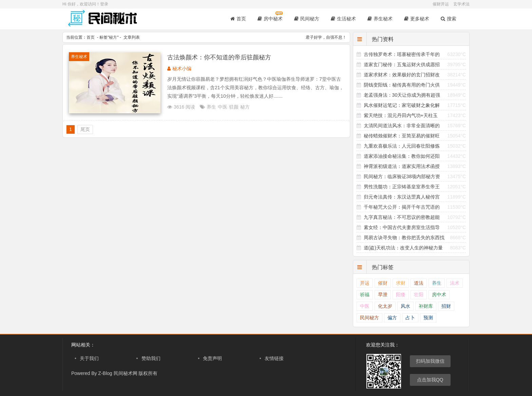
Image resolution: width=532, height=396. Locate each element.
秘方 (113, 37)
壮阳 (419, 295)
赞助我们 (151, 358)
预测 (428, 318)
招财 (446, 306)
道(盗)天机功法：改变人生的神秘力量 (403, 248)
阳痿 (401, 295)
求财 (401, 283)
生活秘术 (343, 19)
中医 (223, 107)
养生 (211, 107)
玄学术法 (461, 4)
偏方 (392, 318)
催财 (383, 283)
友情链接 (274, 358)
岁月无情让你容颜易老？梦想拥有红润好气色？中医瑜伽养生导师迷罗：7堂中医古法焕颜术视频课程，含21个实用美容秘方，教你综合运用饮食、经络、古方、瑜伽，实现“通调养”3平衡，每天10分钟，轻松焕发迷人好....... (255, 88)
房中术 (439, 295)
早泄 (383, 295)
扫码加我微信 (430, 361)
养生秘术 (380, 19)
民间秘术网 (126, 373)
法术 (455, 283)
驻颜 (234, 107)
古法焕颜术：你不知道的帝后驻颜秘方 (219, 57)
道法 (419, 283)
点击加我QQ (430, 380)
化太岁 (385, 306)
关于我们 (89, 358)
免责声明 (212, 358)
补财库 (426, 306)
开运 (365, 283)
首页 (238, 19)
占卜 (410, 318)
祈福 (365, 295)
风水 (405, 306)
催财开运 (441, 4)
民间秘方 (307, 19)
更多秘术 (417, 19)
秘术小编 (182, 69)
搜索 (449, 19)
